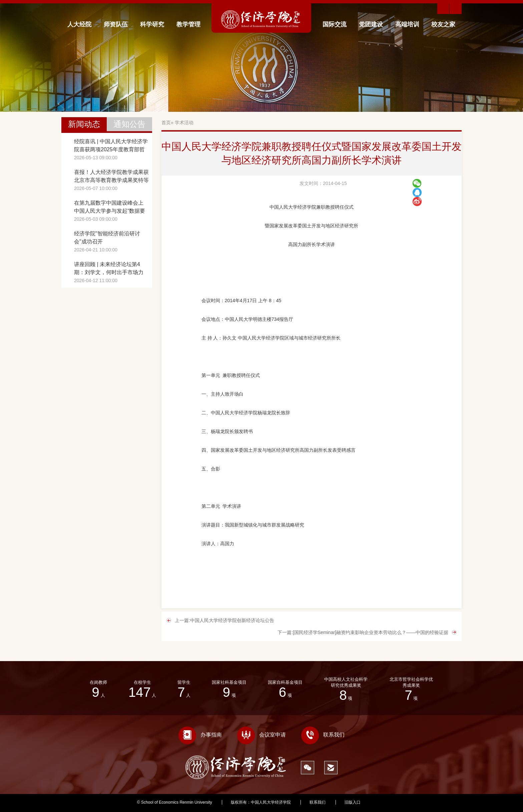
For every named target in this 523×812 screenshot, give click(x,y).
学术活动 (184, 123)
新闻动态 (84, 124)
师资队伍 (116, 24)
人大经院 (79, 24)
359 (383, 802)
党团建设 (371, 24)
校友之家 (443, 24)
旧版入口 (353, 802)
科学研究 (152, 24)
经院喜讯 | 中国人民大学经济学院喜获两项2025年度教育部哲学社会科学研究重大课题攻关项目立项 (111, 146)
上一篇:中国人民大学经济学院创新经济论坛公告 (224, 620)
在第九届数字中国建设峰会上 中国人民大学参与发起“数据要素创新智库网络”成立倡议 (110, 208)
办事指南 (200, 735)
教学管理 (188, 24)
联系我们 (323, 735)
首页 (166, 123)
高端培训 (407, 24)
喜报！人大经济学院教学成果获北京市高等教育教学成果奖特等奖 (111, 177)
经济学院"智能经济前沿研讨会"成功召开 (107, 238)
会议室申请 (261, 735)
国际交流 (335, 24)
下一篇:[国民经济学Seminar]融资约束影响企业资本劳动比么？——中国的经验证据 (363, 632)
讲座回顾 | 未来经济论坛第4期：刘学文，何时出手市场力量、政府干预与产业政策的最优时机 (111, 269)
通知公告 (129, 124)
